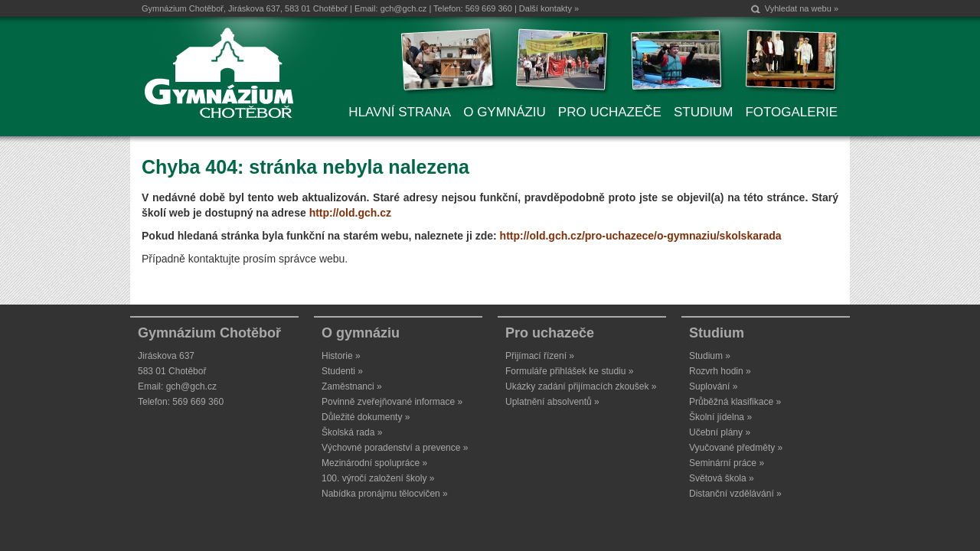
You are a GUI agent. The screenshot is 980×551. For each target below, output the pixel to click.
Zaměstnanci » (352, 386)
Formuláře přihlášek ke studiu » (569, 371)
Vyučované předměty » (736, 448)
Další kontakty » (549, 8)
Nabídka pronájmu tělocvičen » (385, 494)
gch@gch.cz (404, 8)
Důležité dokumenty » (366, 417)
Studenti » (342, 371)
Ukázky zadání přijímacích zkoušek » (581, 386)
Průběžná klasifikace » (735, 402)
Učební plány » (720, 432)
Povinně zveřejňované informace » (392, 402)
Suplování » (713, 386)
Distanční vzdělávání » (735, 494)
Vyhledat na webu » (802, 8)
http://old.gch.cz (350, 213)
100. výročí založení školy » (378, 478)
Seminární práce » (727, 463)
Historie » (341, 356)
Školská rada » (352, 432)
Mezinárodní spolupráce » (374, 463)
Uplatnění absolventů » (552, 402)
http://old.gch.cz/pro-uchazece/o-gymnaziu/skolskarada (641, 236)
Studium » (710, 356)
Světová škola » (722, 478)
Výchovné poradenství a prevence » (395, 448)
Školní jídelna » (720, 417)
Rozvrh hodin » (720, 371)
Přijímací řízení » (540, 356)
